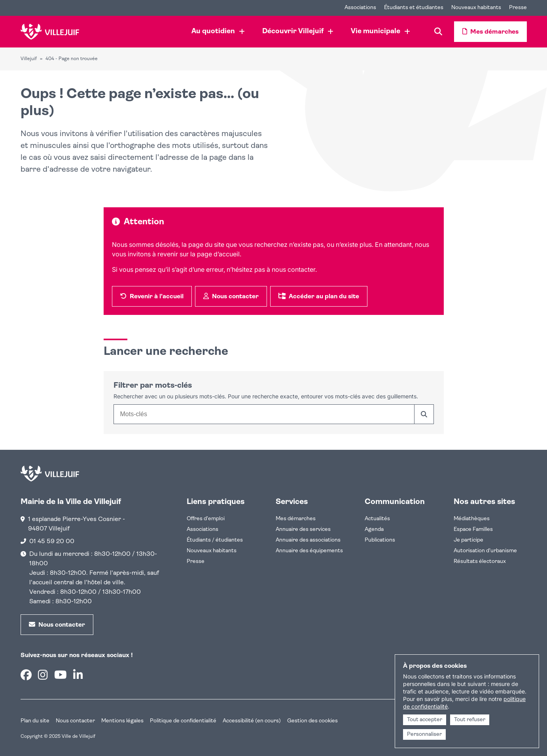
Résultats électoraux (480, 562)
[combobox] (264, 414)
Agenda (374, 530)
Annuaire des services (303, 530)
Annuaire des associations (308, 540)
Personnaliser (424, 734)
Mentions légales (122, 721)
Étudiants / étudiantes (215, 540)
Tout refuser (470, 720)
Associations (203, 530)
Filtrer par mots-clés (153, 386)
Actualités (377, 519)
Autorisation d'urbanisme (485, 551)
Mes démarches (296, 519)
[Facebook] (26, 676)
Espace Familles (473, 530)
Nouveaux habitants (212, 551)
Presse (196, 562)
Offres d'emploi (206, 519)
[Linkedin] (78, 676)
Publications (380, 540)
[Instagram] (43, 676)
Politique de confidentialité (183, 721)
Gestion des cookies (312, 721)
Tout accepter (425, 720)
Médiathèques (472, 519)
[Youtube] (61, 676)
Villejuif (29, 59)
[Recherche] (438, 32)
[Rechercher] (424, 414)
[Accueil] (50, 32)
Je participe (468, 540)
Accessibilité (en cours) (252, 721)
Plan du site (35, 721)
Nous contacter (75, 721)
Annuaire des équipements (309, 551)
